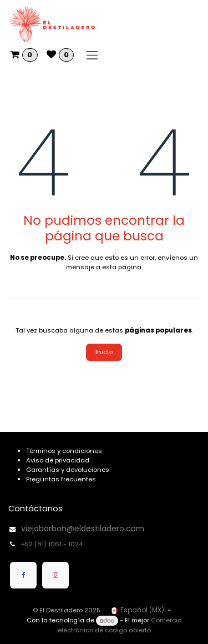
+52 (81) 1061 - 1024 (53, 544)
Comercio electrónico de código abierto (120, 625)
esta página (122, 267)
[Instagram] (55, 575)
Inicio (104, 352)
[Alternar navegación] (92, 55)
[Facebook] (23, 575)
